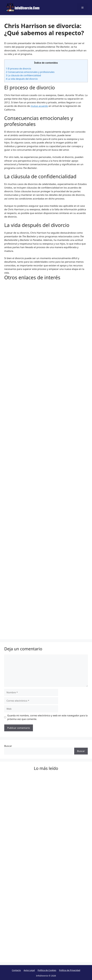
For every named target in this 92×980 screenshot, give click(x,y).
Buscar (8, 746)
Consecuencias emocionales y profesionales (30, 72)
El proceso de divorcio (18, 69)
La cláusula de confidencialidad (23, 75)
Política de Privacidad (70, 970)
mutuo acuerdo (39, 106)
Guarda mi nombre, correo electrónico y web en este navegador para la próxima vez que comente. (47, 717)
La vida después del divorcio (22, 79)
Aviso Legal (29, 970)
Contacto (16, 970)
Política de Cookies (47, 970)
